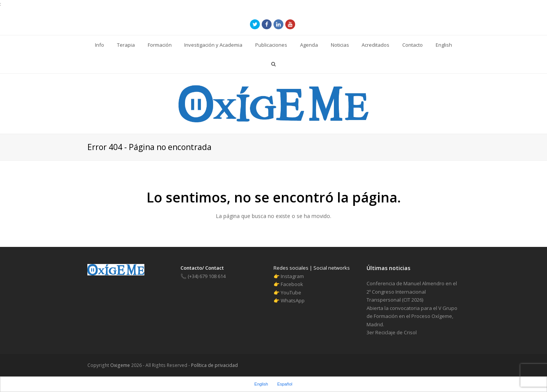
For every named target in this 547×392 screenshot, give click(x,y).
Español (285, 384)
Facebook (292, 284)
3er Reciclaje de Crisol (392, 332)
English (261, 384)
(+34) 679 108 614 (203, 276)
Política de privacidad (214, 365)
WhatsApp (293, 300)
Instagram (292, 276)
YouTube (291, 292)
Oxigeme (120, 365)
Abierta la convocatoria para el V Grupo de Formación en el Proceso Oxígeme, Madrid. (412, 316)
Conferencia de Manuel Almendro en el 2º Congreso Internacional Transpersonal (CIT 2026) (412, 292)
